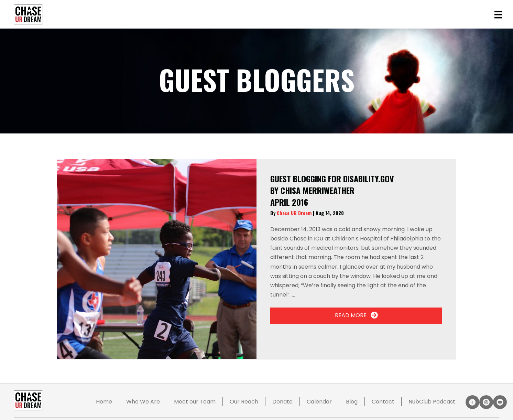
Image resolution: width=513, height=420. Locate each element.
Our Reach (244, 402)
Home (104, 402)
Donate (282, 402)
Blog (352, 402)
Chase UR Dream (295, 213)
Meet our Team (195, 402)
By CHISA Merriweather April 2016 (332, 190)
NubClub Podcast (432, 402)
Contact (383, 402)
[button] (356, 316)
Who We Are (143, 402)
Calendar (319, 402)
